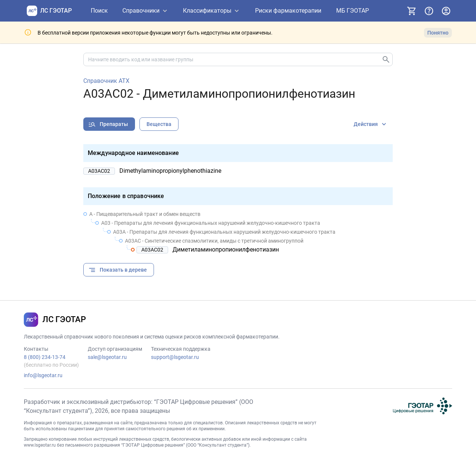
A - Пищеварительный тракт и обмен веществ (145, 214)
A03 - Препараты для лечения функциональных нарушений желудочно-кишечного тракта (211, 223)
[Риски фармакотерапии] (288, 11)
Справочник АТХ (106, 81)
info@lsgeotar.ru (43, 375)
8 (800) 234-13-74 (45, 357)
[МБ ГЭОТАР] (353, 11)
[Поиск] (99, 11)
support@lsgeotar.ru (175, 357)
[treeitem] (238, 232)
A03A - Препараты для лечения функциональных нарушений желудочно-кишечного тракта (224, 232)
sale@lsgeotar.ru (107, 357)
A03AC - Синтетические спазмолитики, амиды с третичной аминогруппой (214, 241)
